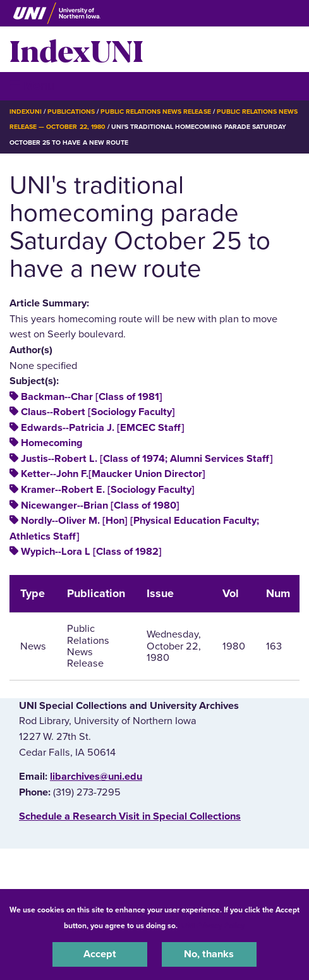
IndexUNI (76, 49)
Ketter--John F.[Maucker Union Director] (113, 474)
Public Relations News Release (156, 112)
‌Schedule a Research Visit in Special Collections (130, 816)
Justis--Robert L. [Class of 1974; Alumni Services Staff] (147, 459)
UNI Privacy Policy (213, 926)
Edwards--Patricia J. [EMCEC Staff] (103, 428)
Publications (71, 112)
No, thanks (209, 954)
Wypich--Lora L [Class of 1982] (91, 552)
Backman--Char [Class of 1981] (92, 397)
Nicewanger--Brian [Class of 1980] (100, 505)
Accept (100, 954)
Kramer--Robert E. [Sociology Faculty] (108, 490)
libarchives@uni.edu (96, 777)
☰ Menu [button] (32, 86)
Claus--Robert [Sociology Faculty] (98, 412)
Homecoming (52, 443)
